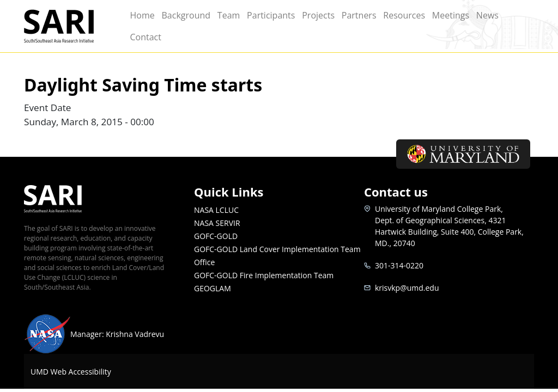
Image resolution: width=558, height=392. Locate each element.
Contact (145, 37)
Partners (359, 15)
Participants (271, 15)
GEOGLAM (213, 288)
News (487, 15)
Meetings (451, 15)
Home (142, 15)
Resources (404, 15)
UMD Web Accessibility (71, 372)
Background (186, 15)
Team (229, 15)
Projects (318, 15)
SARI (71, 26)
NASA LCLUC (216, 210)
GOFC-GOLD (216, 236)
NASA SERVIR (217, 223)
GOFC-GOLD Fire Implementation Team (264, 275)
